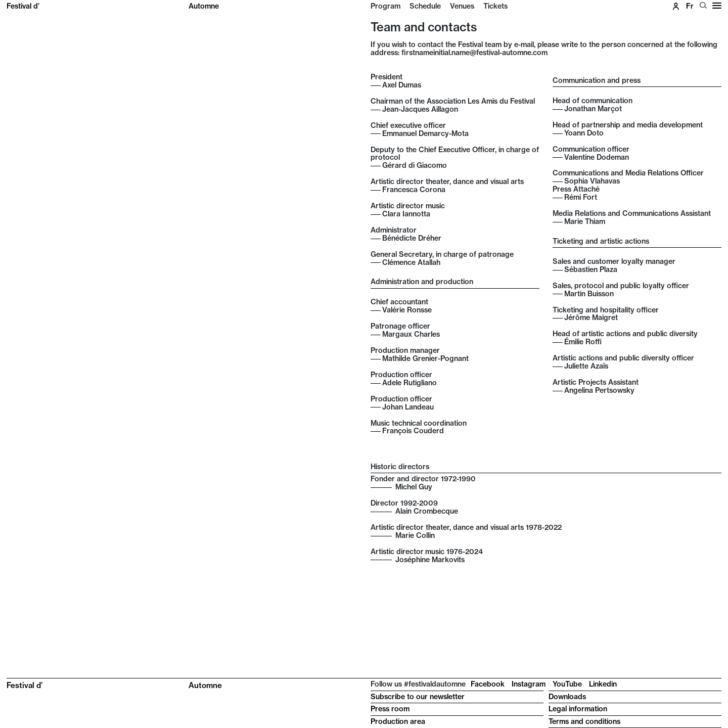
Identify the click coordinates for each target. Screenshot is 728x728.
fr (690, 6)
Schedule (425, 6)
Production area (398, 721)
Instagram (529, 684)
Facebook (488, 684)
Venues (462, 6)
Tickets (495, 6)
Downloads (567, 697)
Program (385, 6)
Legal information (578, 709)
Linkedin (603, 684)
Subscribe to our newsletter (418, 697)
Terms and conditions (584, 721)
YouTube (567, 684)
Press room (390, 709)
